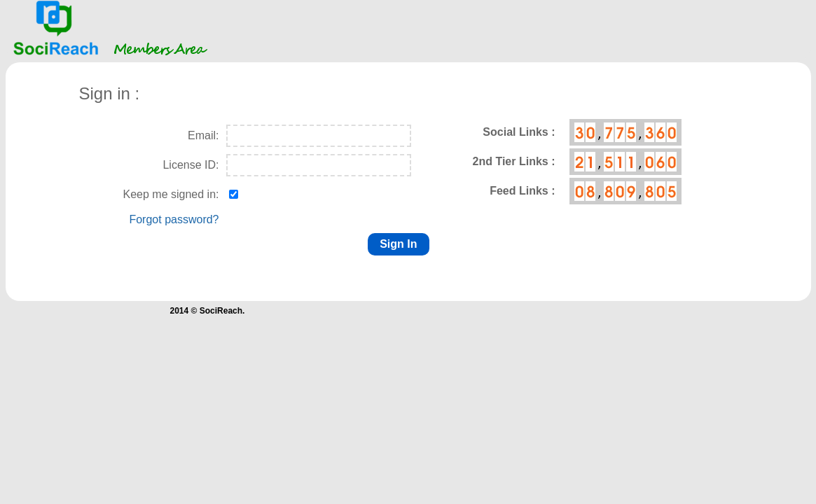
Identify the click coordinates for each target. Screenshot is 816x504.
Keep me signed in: (171, 194)
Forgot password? (174, 219)
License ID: (191, 165)
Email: (203, 135)
